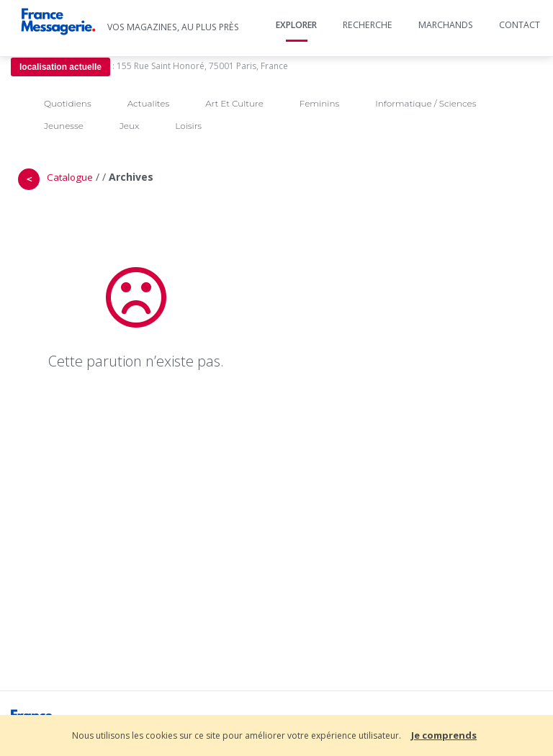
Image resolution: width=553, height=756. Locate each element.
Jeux (129, 126)
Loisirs (188, 126)
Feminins (319, 103)
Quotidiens (68, 103)
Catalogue (70, 177)
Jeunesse (64, 126)
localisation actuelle (60, 67)
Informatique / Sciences (426, 103)
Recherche (368, 25)
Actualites (148, 103)
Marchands (446, 25)
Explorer (296, 25)
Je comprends (444, 735)
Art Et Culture (234, 103)
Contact (520, 25)
